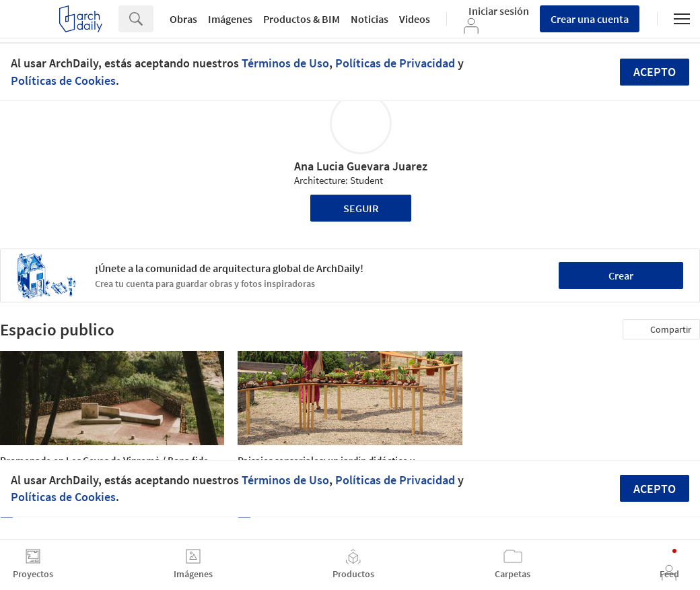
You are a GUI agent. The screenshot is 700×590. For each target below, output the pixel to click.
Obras (183, 19)
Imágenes (230, 19)
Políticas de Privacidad (395, 63)
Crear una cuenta (590, 19)
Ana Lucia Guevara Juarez (361, 166)
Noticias (370, 19)
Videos (415, 19)
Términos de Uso (285, 63)
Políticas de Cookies (63, 80)
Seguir (361, 208)
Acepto (655, 72)
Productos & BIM (302, 19)
